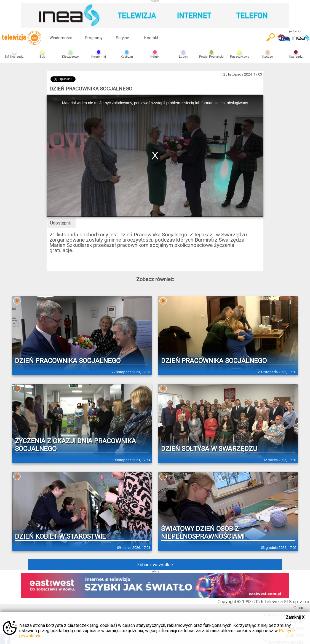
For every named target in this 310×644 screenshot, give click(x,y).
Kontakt (151, 38)
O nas (299, 608)
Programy (94, 38)
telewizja (21, 38)
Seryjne (123, 38)
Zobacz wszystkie (155, 565)
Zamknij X (295, 617)
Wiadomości (61, 38)
